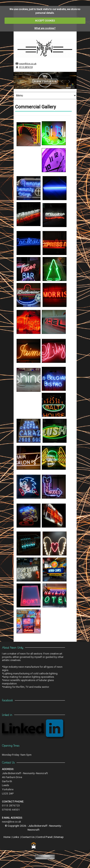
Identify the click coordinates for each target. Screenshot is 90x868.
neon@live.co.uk (28, 64)
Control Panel (44, 837)
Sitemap (59, 837)
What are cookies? (45, 28)
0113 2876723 (26, 67)
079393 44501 (11, 810)
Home (7, 837)
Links (16, 837)
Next (69, 82)
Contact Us (28, 837)
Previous (62, 82)
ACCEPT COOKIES (45, 21)
